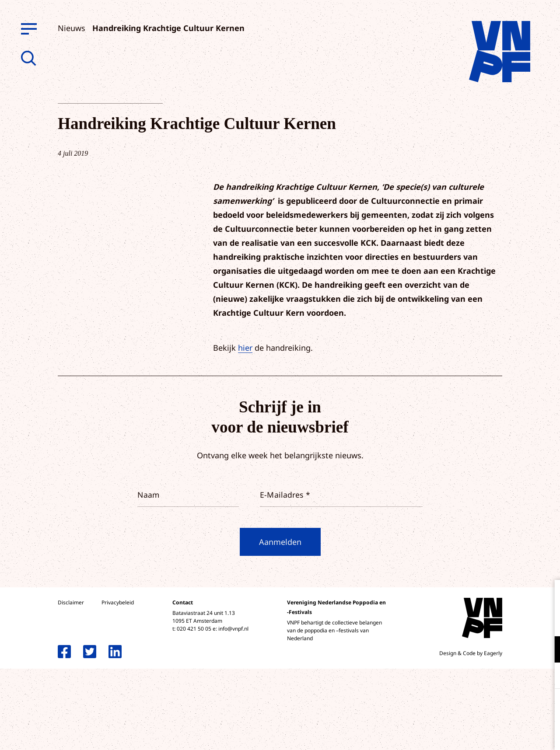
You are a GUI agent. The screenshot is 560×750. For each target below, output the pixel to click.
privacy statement (517, 621)
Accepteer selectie (486, 734)
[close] (546, 596)
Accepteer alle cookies (486, 708)
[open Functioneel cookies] (546, 650)
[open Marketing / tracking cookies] (546, 677)
